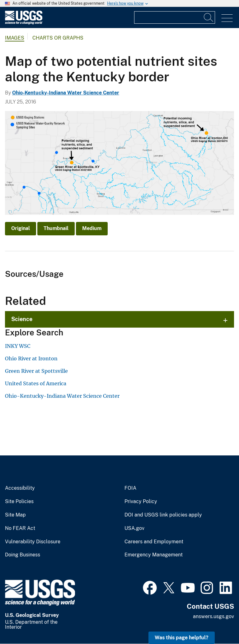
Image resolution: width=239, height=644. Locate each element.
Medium (92, 228)
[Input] (175, 17)
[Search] (209, 17)
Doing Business (23, 555)
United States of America (36, 383)
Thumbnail (56, 228)
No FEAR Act (20, 528)
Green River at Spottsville (36, 371)
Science (22, 319)
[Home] (24, 23)
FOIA (130, 488)
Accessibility (20, 488)
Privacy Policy (141, 502)
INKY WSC (18, 346)
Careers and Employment (154, 542)
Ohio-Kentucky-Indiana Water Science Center (66, 93)
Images (15, 38)
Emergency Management (154, 555)
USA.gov (134, 528)
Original (21, 228)
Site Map (15, 515)
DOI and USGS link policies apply (163, 515)
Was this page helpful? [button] (182, 638)
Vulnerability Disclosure (33, 542)
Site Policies (19, 502)
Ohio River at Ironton (31, 358)
